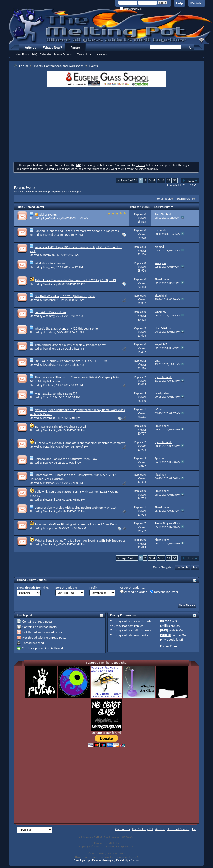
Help (180, 3)
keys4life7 (49, 349)
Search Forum (185, 199)
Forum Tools (164, 199)
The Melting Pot (143, 829)
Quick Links (84, 54)
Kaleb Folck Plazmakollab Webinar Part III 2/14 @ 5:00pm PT (76, 280)
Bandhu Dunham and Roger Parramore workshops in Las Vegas (77, 231)
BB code (166, 621)
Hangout (102, 54)
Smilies (165, 626)
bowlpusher (51, 528)
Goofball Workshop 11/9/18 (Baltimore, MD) (65, 296)
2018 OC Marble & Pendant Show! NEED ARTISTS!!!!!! (71, 361)
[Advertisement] (107, 125)
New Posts (22, 54)
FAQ (35, 54)
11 (169, 180)
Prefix (93, 587)
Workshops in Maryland (51, 263)
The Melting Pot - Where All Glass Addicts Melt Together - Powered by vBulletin (111, 26)
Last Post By (164, 207)
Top (195, 567)
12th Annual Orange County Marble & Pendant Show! (71, 345)
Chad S (47, 397)
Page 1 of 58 (129, 180)
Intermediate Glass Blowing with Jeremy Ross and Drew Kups (76, 524)
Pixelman (49, 385)
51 (175, 180)
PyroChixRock (52, 218)
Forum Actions (63, 54)
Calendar (46, 54)
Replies (135, 207)
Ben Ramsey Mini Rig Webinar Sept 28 (61, 426)
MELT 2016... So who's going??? (56, 394)
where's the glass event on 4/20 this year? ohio (66, 328)
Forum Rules (169, 646)
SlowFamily (50, 284)
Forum (75, 48)
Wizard (48, 418)
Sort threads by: (66, 587)
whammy (49, 316)
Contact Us (123, 829)
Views (146, 207)
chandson (49, 332)
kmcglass (49, 267)
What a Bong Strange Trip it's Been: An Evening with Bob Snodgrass (80, 540)
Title (20, 207)
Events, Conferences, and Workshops (59, 66)
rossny (47, 255)
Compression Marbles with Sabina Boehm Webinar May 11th (76, 507)
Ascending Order (133, 592)
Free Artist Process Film (50, 312)
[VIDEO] (166, 635)
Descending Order (164, 592)
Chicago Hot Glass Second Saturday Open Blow (66, 459)
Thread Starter (35, 207)
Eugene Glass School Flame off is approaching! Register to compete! (81, 443)
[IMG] (164, 630)
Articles (30, 48)
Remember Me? (131, 9)
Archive (160, 829)
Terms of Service (178, 829)
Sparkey (48, 463)
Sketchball (49, 300)
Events (52, 214)
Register (197, 3)
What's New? (53, 48)
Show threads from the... (34, 587)
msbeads (49, 235)
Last (193, 180)
